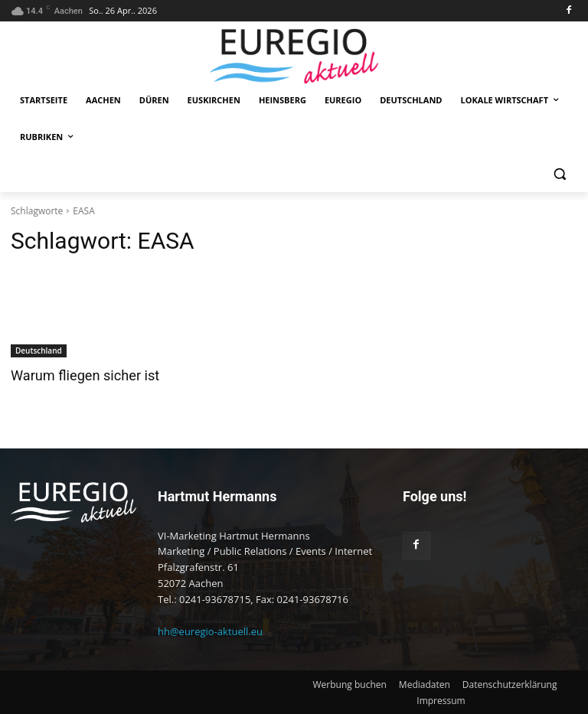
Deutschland (39, 350)
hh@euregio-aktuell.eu (210, 631)
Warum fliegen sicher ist (80, 376)
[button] (559, 174)
